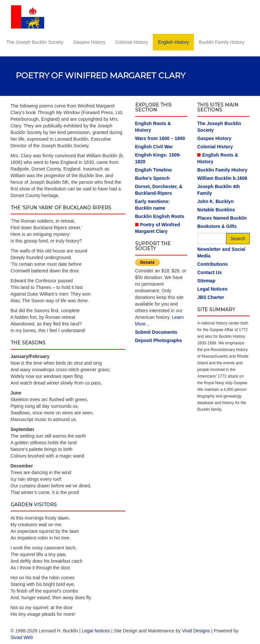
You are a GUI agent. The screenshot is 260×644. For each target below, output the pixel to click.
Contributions (213, 264)
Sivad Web (22, 637)
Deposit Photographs (159, 340)
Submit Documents (156, 332)
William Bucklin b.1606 (222, 178)
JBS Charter (211, 297)
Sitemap (206, 281)
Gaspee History (89, 42)
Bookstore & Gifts (217, 226)
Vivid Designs (196, 631)
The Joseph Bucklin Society (35, 42)
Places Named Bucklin (222, 218)
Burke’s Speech (153, 178)
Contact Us (210, 272)
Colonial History (131, 42)
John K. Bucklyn (216, 201)
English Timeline (154, 170)
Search (238, 239)
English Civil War (154, 147)
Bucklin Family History (222, 42)
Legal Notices (212, 289)
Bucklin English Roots (160, 216)
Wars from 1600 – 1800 (160, 138)
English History (173, 42)
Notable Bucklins (216, 210)
